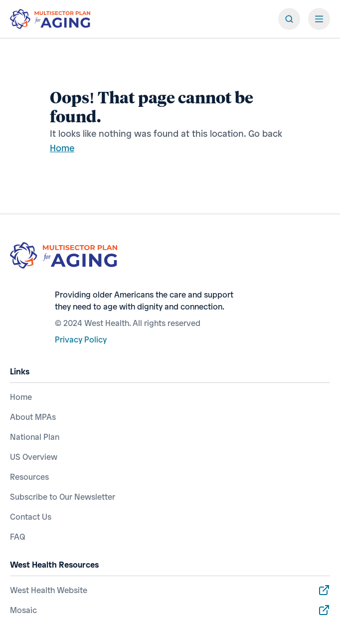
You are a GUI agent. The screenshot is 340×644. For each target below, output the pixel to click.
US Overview (34, 457)
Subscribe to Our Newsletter (63, 497)
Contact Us (31, 517)
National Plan (35, 437)
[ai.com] (50, 19)
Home (62, 148)
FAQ (18, 537)
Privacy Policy (81, 339)
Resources (29, 477)
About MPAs (33, 417)
